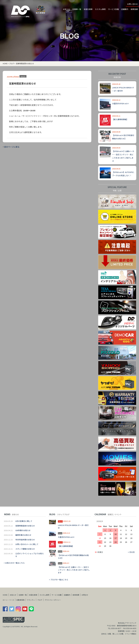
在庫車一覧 (77, 9)
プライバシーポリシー (53, 600)
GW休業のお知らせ (23, 530)
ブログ (12, 63)
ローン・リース (8, 600)
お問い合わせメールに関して (27, 544)
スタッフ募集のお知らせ (25, 549)
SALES (23, 77)
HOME (5, 63)
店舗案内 (125, 9)
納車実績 (134, 9)
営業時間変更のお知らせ (25, 526)
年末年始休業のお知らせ (25, 540)
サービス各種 (113, 9)
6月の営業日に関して (24, 521)
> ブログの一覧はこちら (59, 580)
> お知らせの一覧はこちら (14, 563)
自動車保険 (20, 600)
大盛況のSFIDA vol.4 (120, 103)
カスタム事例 (100, 9)
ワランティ (31, 600)
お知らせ (13, 595)
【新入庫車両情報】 (120, 119)
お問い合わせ (132, 4)
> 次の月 (131, 552)
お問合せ (85, 595)
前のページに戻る (12, 147)
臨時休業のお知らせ (23, 535)
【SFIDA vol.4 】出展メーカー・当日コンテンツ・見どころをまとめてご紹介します (74, 570)
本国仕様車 (88, 9)
